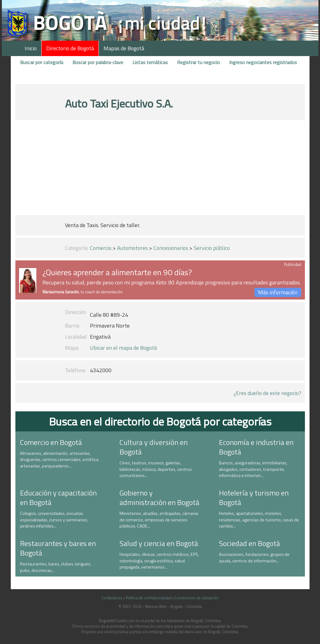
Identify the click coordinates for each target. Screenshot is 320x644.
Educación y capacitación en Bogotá (58, 497)
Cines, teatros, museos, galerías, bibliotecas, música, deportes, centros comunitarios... (156, 469)
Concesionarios (171, 248)
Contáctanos (112, 598)
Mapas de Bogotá (124, 48)
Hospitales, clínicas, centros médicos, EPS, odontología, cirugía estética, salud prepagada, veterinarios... (159, 561)
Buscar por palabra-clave (98, 62)
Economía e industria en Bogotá (256, 447)
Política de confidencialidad (148, 598)
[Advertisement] (160, 169)
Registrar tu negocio (198, 62)
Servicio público (212, 248)
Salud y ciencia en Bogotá (159, 543)
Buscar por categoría (42, 62)
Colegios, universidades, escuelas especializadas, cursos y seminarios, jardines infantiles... (54, 520)
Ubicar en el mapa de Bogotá (123, 348)
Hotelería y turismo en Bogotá (254, 497)
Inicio (31, 48)
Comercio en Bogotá (51, 442)
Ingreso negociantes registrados (263, 62)
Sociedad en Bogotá (249, 543)
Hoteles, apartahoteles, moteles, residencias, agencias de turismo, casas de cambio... (259, 520)
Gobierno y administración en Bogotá (159, 497)
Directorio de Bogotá (70, 48)
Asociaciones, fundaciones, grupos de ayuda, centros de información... (254, 558)
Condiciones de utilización (197, 598)
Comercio (101, 248)
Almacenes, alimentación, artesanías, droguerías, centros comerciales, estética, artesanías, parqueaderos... (60, 460)
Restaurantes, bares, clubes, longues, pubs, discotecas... (56, 567)
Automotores (132, 248)
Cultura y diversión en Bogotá (154, 447)
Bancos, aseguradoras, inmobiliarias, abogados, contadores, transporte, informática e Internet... (253, 469)
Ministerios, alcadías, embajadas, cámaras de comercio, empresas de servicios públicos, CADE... (159, 520)
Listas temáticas (150, 62)
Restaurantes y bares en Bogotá (58, 548)
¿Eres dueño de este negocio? (267, 393)
